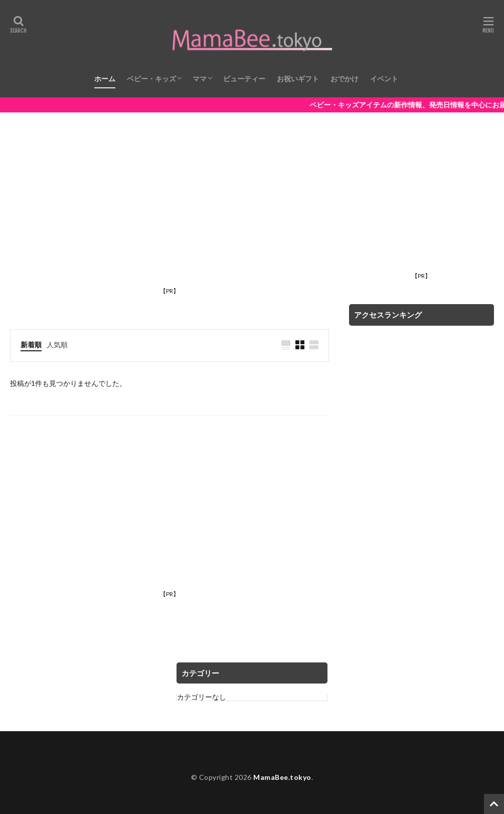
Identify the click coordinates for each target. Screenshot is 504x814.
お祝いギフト (298, 79)
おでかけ (345, 79)
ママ (200, 79)
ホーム (105, 79)
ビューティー (244, 79)
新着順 (31, 345)
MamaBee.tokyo (282, 777)
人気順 (57, 345)
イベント (384, 79)
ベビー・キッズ (151, 79)
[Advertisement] (169, 213)
